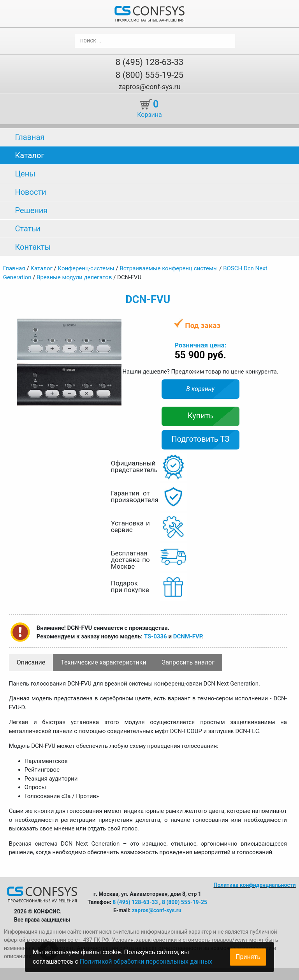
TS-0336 (156, 636)
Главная (30, 137)
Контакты (33, 247)
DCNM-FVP (188, 636)
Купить (201, 416)
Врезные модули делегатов (74, 277)
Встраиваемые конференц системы (169, 268)
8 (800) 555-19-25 (149, 75)
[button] (114, 325)
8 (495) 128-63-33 (149, 62)
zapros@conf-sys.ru (149, 87)
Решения (31, 210)
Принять (248, 957)
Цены (25, 174)
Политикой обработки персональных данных (146, 961)
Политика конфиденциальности (255, 885)
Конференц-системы (86, 268)
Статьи (27, 229)
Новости (30, 192)
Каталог (29, 155)
